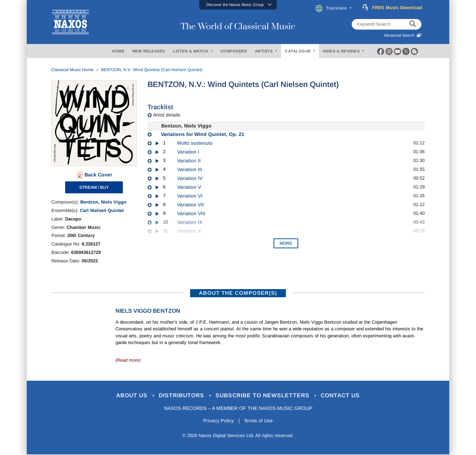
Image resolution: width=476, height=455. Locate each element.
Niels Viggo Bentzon (148, 311)
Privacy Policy (218, 421)
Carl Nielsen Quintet (102, 210)
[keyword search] (413, 24)
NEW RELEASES (149, 51)
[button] (238, 5)
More (286, 243)
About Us (127, 396)
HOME (118, 51)
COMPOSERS (234, 51)
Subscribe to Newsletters (265, 396)
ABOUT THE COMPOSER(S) (238, 293)
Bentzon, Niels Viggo (103, 202)
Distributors (180, 396)
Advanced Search (403, 35)
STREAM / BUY (94, 187)
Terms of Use (259, 421)
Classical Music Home (72, 70)
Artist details (167, 115)
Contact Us (347, 396)
